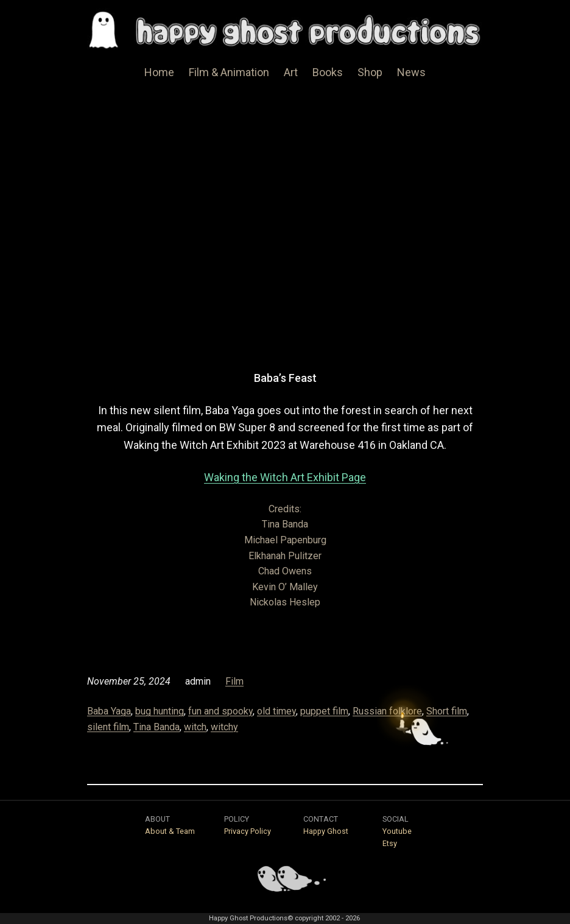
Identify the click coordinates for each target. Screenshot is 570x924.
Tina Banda (157, 727)
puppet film (324, 711)
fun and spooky (220, 711)
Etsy (390, 843)
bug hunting (160, 711)
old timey (276, 711)
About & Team (170, 831)
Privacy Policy (248, 831)
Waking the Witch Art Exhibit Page (285, 477)
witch (195, 727)
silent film (108, 727)
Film (234, 681)
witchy (224, 727)
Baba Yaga (109, 711)
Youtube (397, 831)
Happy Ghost (326, 831)
